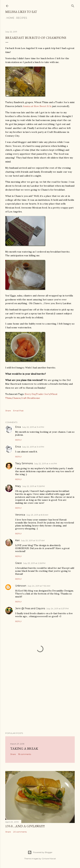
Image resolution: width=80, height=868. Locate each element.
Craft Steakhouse (30, 398)
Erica (18, 427)
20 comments (20, 832)
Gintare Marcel (49, 859)
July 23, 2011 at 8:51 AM (37, 515)
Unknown (21, 586)
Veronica (20, 515)
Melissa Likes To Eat (21, 12)
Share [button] (8, 411)
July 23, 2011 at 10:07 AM (33, 540)
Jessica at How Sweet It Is (37, 106)
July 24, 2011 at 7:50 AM (39, 586)
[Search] (73, 5)
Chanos (16, 398)
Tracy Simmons (24, 463)
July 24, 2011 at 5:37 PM (57, 609)
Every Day (30, 394)
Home (9, 18)
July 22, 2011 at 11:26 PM (33, 486)
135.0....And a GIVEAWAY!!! (25, 826)
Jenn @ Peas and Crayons (30, 608)
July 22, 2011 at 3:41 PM (33, 427)
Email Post (18, 411)
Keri (17, 540)
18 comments (25, 754)
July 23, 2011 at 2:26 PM (34, 563)
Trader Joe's (43, 394)
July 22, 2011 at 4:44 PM (46, 464)
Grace (18, 563)
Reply (18, 440)
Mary (18, 486)
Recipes (20, 18)
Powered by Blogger (40, 852)
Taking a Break (24, 748)
